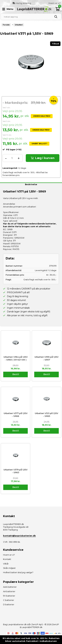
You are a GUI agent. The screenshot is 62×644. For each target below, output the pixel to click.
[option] (46, 3)
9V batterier (9, 596)
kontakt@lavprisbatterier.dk (19, 536)
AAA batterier (10, 587)
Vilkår (6, 564)
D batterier (9, 604)
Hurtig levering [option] (22, 3)
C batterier (9, 600)
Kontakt (7, 559)
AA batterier (9, 591)
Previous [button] (29, 3)
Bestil (16, 374)
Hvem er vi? (55, 3)
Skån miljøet (9, 568)
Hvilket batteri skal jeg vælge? (18, 572)
